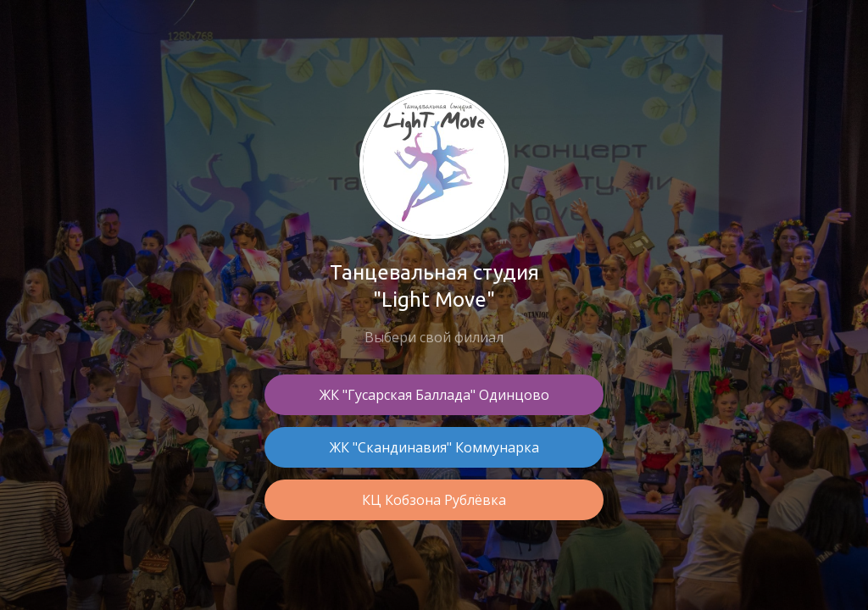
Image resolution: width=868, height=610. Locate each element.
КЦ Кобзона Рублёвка (434, 500)
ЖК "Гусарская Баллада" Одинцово (434, 395)
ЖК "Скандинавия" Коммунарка (434, 447)
